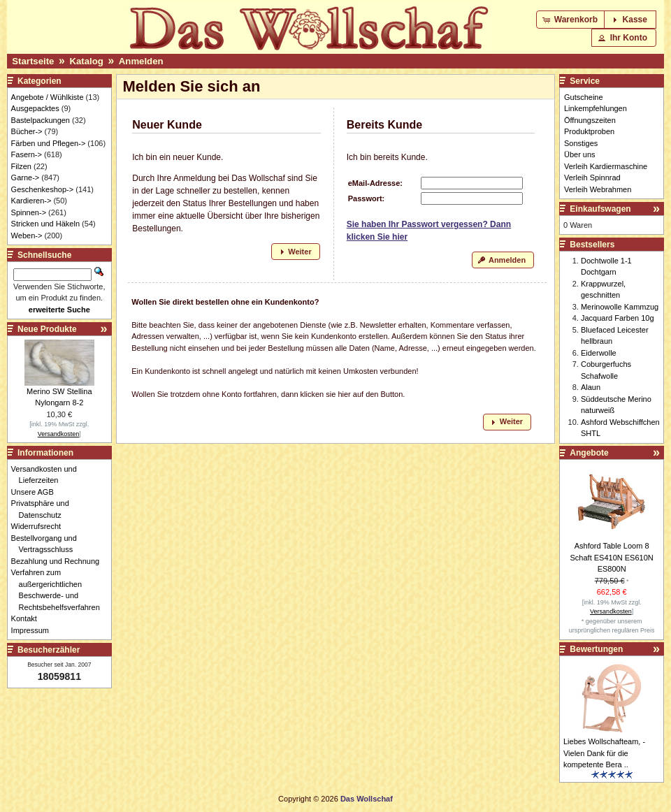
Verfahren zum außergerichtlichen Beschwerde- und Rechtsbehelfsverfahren (59, 590)
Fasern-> (27, 154)
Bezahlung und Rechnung (59, 561)
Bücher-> (27, 131)
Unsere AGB (36, 492)
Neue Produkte (47, 329)
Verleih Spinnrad (592, 177)
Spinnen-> (29, 212)
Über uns (580, 154)
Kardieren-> (31, 201)
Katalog (86, 61)
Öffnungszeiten (590, 120)
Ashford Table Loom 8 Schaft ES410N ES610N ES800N (612, 557)
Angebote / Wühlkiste (48, 97)
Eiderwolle (599, 353)
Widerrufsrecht (40, 526)
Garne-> (26, 177)
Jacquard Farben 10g (618, 318)
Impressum (34, 630)
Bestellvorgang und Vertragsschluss (48, 544)
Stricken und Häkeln (45, 224)
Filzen (21, 166)
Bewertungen (596, 649)
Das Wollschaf (367, 799)
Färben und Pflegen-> (49, 143)
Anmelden (141, 61)
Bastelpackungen (41, 120)
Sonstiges (581, 143)
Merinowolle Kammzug (620, 307)
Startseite (33, 61)
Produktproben (589, 131)
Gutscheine (584, 97)
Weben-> (27, 235)
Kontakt (28, 618)
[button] (571, 20)
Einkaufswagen (600, 209)
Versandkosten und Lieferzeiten (48, 475)
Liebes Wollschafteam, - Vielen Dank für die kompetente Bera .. (604, 753)
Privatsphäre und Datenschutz (44, 509)
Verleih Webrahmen (598, 189)
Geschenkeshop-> (43, 189)
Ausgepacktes (35, 108)
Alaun (591, 387)
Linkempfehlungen (596, 108)
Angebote (589, 453)
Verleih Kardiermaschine (606, 166)
